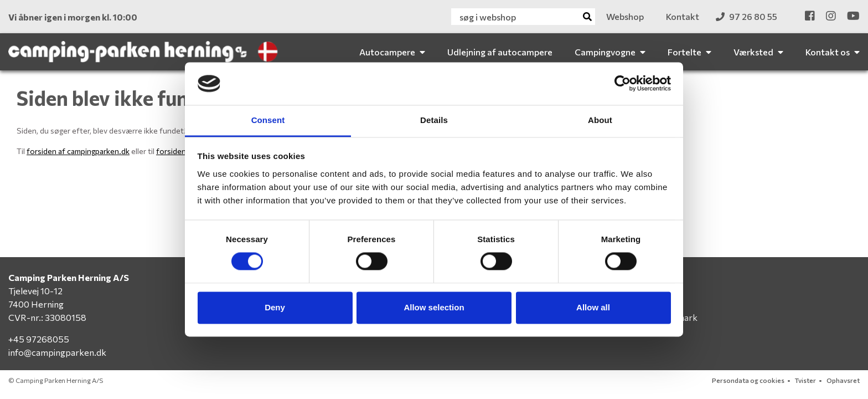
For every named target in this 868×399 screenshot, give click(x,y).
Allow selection (434, 307)
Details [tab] (434, 120)
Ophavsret (843, 380)
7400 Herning (36, 304)
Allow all (593, 307)
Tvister (805, 380)
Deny (275, 307)
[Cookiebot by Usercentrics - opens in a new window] (622, 84)
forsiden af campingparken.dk (78, 151)
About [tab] (600, 120)
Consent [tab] (268, 120)
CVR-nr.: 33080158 (47, 317)
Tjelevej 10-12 (35, 291)
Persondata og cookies (748, 380)
